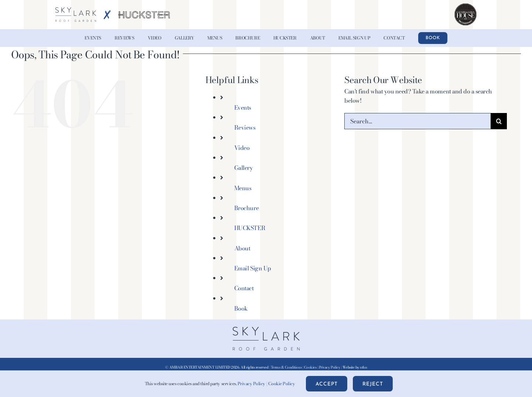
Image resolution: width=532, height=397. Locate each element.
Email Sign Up (253, 268)
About (242, 248)
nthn (363, 367)
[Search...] (417, 121)
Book (241, 308)
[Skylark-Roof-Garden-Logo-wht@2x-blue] (76, 10)
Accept (327, 384)
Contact (244, 288)
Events (243, 107)
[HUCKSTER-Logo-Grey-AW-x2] (144, 14)
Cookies (310, 367)
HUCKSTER (250, 228)
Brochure (246, 208)
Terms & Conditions (286, 367)
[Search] (499, 121)
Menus (243, 188)
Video (242, 148)
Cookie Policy (282, 384)
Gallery (244, 168)
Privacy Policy (329, 367)
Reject (373, 384)
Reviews (245, 127)
